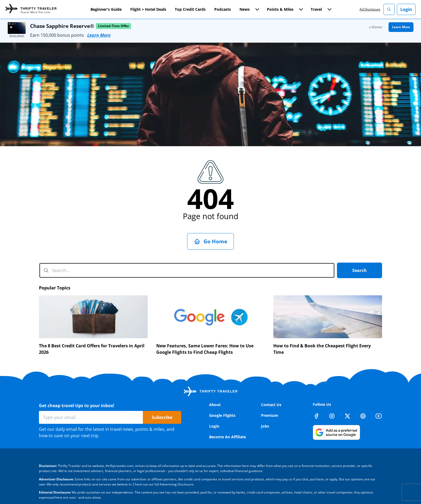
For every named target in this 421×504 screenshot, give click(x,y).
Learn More (99, 35)
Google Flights (222, 415)
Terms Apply (17, 35)
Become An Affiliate (228, 437)
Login (406, 9)
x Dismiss (376, 27)
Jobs (265, 426)
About (215, 405)
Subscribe (162, 417)
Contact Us (271, 405)
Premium (270, 415)
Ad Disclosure (370, 9)
